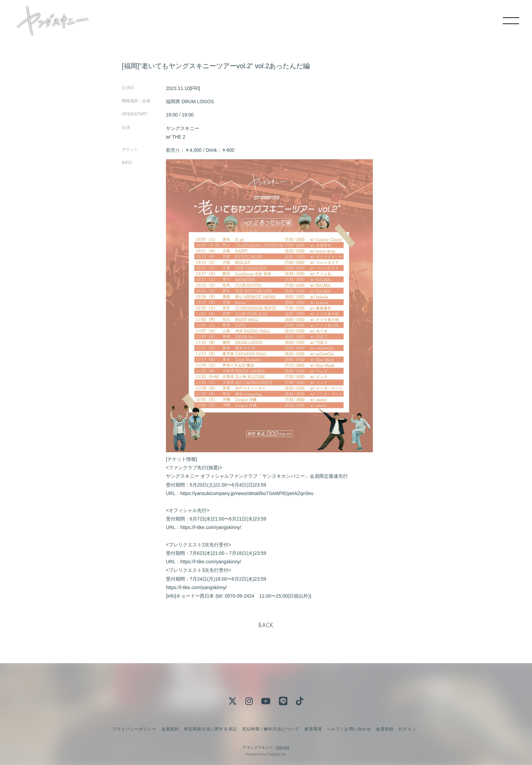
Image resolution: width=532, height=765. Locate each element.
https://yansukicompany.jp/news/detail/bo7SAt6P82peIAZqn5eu (247, 493)
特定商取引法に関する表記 (210, 729)
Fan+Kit (282, 747)
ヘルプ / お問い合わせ (349, 729)
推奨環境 (313, 729)
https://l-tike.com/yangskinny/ (211, 527)
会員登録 (385, 729)
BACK (266, 626)
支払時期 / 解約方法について (271, 729)
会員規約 (170, 729)
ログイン (407, 729)
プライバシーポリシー (134, 729)
